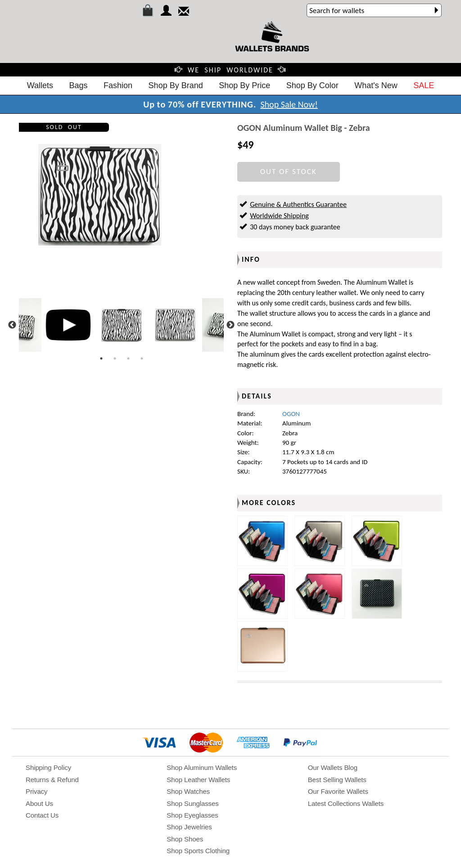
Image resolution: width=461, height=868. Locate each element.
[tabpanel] (122, 325)
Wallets (40, 85)
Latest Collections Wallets (346, 803)
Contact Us (42, 815)
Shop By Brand (176, 85)
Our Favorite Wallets (338, 791)
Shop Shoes (185, 839)
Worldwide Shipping (279, 216)
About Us (39, 803)
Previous (12, 325)
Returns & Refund (52, 780)
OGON (291, 414)
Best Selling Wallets (337, 780)
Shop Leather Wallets (198, 780)
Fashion (118, 85)
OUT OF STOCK (289, 172)
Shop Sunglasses (192, 803)
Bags (79, 85)
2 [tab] (115, 358)
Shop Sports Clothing (198, 851)
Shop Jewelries (189, 827)
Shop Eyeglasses (192, 815)
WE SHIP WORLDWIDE (230, 70)
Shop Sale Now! (289, 104)
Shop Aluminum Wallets (202, 767)
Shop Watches (188, 791)
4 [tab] (142, 358)
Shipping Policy (48, 767)
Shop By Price (244, 85)
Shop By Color (312, 85)
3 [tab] (128, 358)
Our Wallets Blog (333, 767)
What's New (376, 85)
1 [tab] (101, 358)
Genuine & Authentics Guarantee (298, 204)
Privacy (36, 791)
